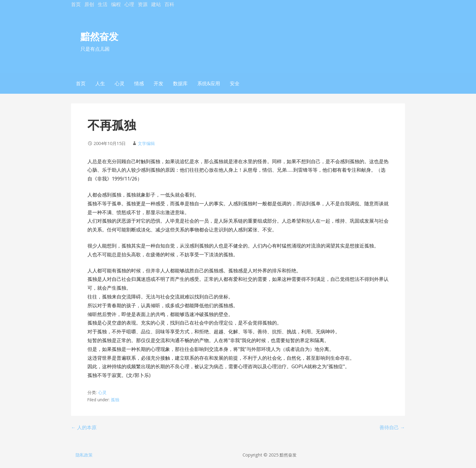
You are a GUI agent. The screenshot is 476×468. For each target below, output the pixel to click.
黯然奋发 (99, 36)
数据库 (180, 83)
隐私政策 (84, 455)
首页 (76, 4)
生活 (103, 4)
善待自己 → (392, 427)
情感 (139, 83)
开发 (158, 83)
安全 (235, 83)
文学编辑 (146, 143)
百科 (169, 4)
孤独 (115, 400)
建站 (156, 4)
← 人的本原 (84, 427)
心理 (129, 4)
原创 (89, 4)
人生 (100, 83)
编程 (116, 4)
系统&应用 (209, 83)
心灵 (120, 83)
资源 (143, 4)
